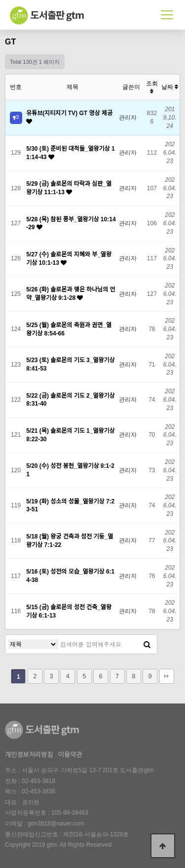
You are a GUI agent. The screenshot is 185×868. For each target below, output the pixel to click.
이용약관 (70, 755)
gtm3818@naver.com (56, 824)
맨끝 (167, 676)
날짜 (170, 87)
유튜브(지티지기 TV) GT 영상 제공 (69, 113)
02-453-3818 (38, 781)
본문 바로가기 (0, 0)
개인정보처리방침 (29, 755)
